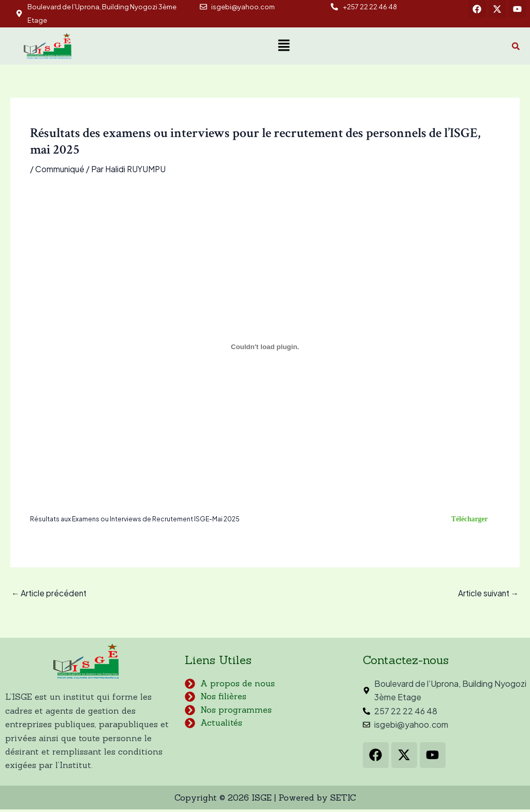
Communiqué (61, 169)
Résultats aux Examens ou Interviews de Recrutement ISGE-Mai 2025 (139, 520)
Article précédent (50, 595)
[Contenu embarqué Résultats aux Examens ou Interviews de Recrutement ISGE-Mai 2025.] (265, 347)
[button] (284, 46)
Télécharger (467, 520)
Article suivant (487, 595)
